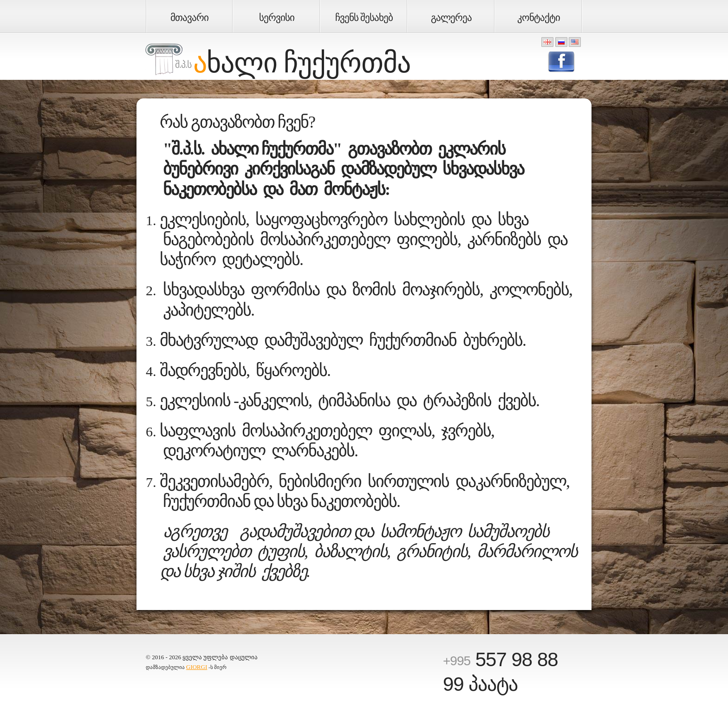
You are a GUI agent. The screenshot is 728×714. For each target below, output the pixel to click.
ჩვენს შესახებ (364, 18)
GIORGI (197, 667)
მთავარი (189, 18)
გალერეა (451, 18)
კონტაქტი (539, 18)
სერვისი (277, 18)
